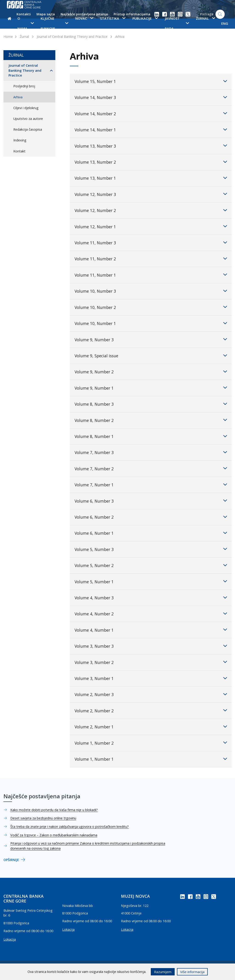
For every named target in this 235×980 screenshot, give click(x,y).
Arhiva (120, 37)
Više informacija (192, 972)
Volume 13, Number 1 (151, 178)
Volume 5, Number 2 (151, 565)
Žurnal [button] (206, 18)
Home (8, 37)
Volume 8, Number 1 (151, 436)
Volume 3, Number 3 (151, 646)
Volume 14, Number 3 (151, 97)
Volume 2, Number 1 (151, 727)
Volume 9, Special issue (151, 355)
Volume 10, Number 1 (151, 323)
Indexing (20, 140)
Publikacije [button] (145, 18)
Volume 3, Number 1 (151, 678)
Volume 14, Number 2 (151, 113)
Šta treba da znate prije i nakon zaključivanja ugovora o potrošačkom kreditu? (70, 827)
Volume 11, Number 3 (151, 242)
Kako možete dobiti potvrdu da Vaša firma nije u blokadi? (54, 810)
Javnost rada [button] (177, 23)
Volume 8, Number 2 (151, 420)
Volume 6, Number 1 (151, 533)
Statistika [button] (113, 18)
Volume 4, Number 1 (151, 630)
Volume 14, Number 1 (151, 129)
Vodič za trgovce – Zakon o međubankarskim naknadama (54, 835)
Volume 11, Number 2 (151, 259)
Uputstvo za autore (28, 119)
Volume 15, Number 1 (151, 81)
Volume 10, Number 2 (151, 307)
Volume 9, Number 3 (151, 339)
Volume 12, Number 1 (151, 226)
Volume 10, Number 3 (151, 291)
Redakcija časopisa (28, 129)
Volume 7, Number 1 (151, 484)
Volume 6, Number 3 (151, 501)
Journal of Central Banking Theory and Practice (72, 37)
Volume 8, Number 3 (151, 404)
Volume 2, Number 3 (151, 694)
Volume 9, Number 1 (151, 388)
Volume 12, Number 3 (151, 194)
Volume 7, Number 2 (151, 468)
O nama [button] (26, 23)
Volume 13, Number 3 (151, 146)
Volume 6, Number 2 (151, 517)
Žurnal (24, 37)
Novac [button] (84, 18)
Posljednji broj (24, 86)
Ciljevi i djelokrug (26, 108)
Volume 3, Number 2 (151, 662)
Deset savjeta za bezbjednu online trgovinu (43, 818)
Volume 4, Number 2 (151, 614)
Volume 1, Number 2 (151, 743)
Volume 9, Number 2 (151, 372)
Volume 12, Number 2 (151, 210)
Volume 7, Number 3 (151, 452)
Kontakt (19, 151)
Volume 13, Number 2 (151, 162)
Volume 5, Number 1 (151, 581)
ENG (225, 23)
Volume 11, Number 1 (151, 275)
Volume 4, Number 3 (151, 597)
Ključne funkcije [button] (54, 23)
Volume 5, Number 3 (151, 549)
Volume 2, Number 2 (151, 710)
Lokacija (10, 939)
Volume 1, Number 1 (151, 759)
